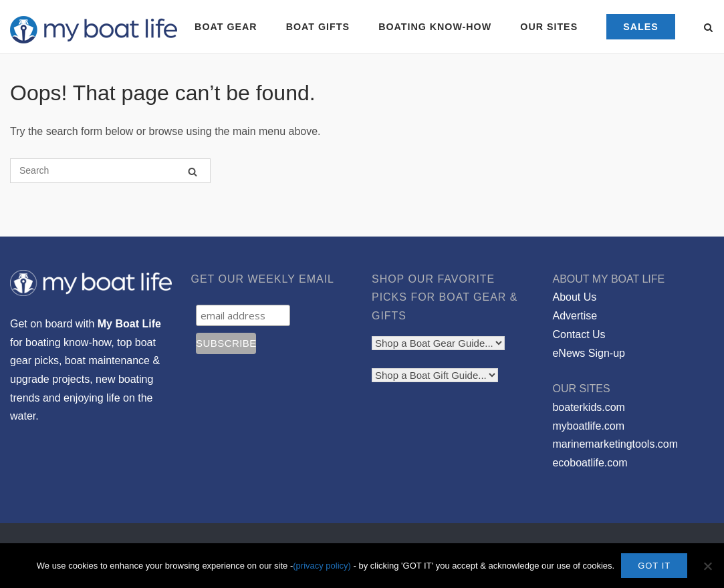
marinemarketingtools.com (615, 444)
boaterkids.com (589, 407)
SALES (641, 27)
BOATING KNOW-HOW (435, 27)
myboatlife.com (588, 426)
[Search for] (110, 171)
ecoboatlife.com (590, 463)
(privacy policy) (322, 566)
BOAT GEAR (226, 27)
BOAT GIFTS (318, 27)
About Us (574, 297)
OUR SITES (549, 27)
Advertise (575, 316)
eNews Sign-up (589, 353)
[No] (707, 566)
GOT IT (654, 566)
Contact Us (579, 334)
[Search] (193, 171)
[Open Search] (708, 28)
